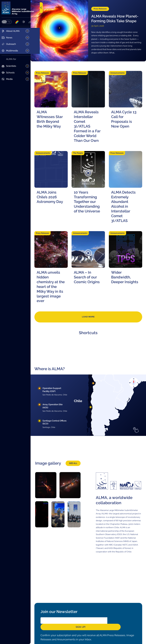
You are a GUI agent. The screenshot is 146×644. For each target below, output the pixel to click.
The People (84, 159)
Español (9, 23)
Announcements (121, 73)
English (4, 23)
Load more (93, 325)
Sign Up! (123, 628)
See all (78, 471)
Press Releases (105, 5)
